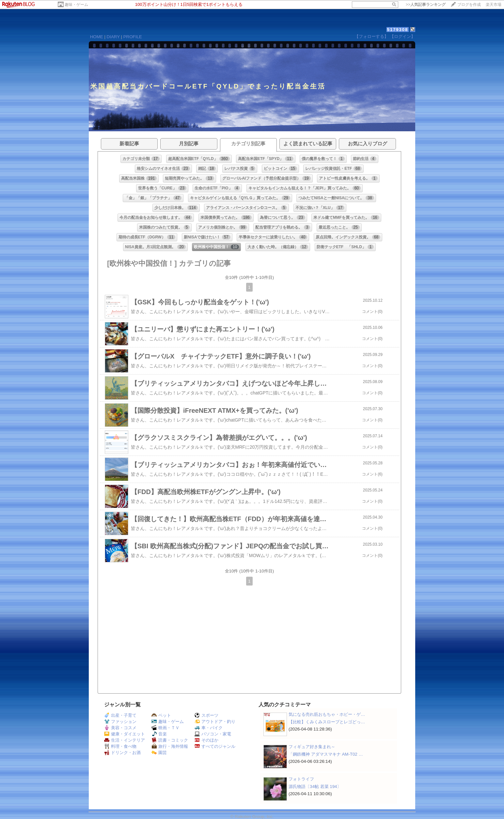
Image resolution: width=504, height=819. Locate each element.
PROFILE (133, 37)
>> (426, 5)
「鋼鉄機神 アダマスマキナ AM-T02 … (326, 754)
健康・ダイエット (125, 734)
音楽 (159, 734)
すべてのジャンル (215, 746)
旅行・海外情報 (170, 746)
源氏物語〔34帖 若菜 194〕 (315, 787)
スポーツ (206, 715)
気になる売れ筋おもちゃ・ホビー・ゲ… (327, 714)
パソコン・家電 (213, 734)
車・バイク (209, 728)
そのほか (206, 740)
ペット (161, 715)
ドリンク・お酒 (122, 753)
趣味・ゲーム (76, 5)
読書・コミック (170, 740)
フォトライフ (301, 779)
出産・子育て (120, 715)
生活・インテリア (125, 740)
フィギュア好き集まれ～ (312, 747)
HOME (97, 37)
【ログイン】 (402, 36)
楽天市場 (494, 5)
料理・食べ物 (120, 746)
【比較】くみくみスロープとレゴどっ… (327, 722)
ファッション (120, 722)
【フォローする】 (371, 36)
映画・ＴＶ (165, 728)
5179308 (398, 30)
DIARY (113, 37)
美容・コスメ (120, 728)
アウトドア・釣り (215, 722)
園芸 (159, 753)
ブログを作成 (469, 5)
